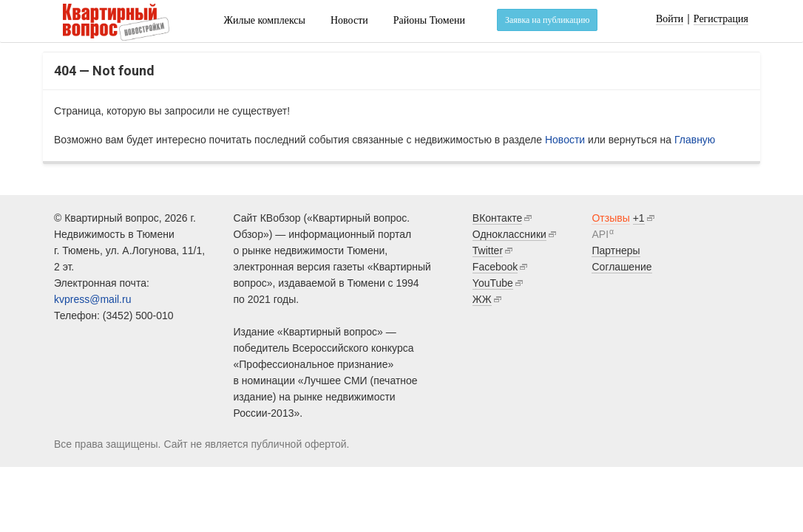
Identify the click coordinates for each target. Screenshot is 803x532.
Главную (695, 140)
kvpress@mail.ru (92, 299)
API (600, 234)
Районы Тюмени (429, 20)
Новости (349, 20)
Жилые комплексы (264, 20)
